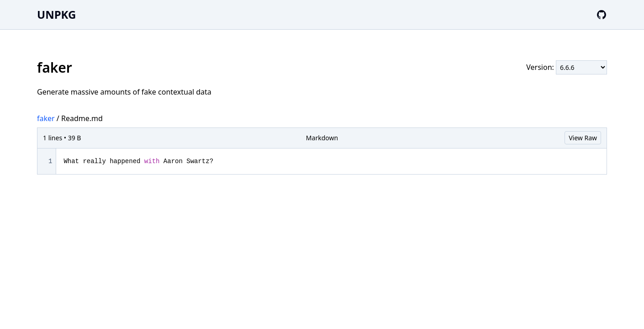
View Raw (583, 138)
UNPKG (56, 14)
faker (46, 118)
